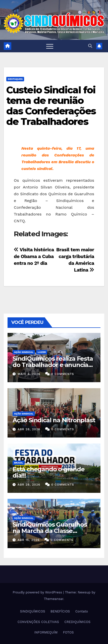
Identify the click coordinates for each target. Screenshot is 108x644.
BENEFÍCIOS (60, 611)
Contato (82, 611)
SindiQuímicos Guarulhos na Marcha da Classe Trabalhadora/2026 (50, 531)
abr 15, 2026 (29, 540)
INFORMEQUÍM (46, 632)
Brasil (19, 463)
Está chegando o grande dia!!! (49, 472)
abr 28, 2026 (29, 429)
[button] (90, 46)
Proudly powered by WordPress (38, 592)
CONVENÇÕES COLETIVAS (38, 622)
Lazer (42, 352)
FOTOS (68, 632)
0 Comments (63, 374)
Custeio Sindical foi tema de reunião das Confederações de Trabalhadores (51, 106)
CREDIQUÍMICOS (77, 622)
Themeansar (54, 599)
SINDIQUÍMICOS (33, 611)
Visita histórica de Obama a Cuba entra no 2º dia (34, 256)
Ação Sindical (24, 352)
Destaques (15, 79)
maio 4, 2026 (29, 374)
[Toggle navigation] (50, 46)
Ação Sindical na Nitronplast (54, 420)
